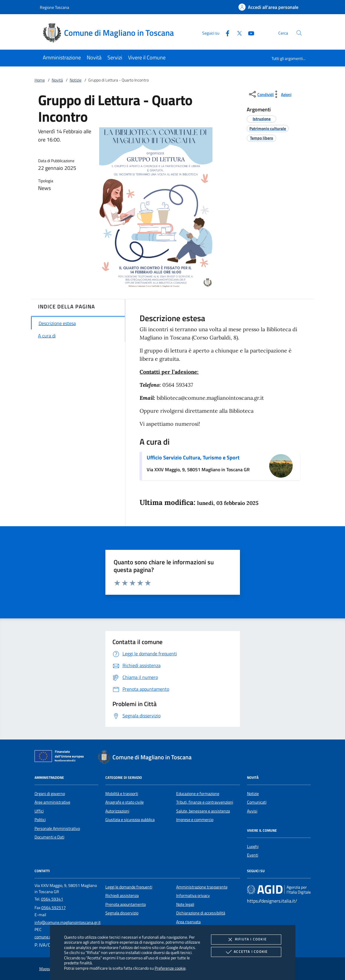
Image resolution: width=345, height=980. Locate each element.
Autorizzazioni (117, 811)
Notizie (76, 80)
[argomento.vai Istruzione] (262, 119)
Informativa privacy (193, 896)
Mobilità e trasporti (122, 794)
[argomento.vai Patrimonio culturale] (268, 128)
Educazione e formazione (198, 794)
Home (40, 80)
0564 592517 (54, 908)
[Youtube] (249, 33)
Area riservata (188, 922)
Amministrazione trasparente (202, 887)
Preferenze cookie (170, 968)
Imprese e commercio (195, 820)
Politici (40, 820)
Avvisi (252, 811)
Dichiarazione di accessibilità (201, 913)
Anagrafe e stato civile (125, 802)
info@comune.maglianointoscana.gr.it (68, 922)
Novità (57, 80)
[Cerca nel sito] (299, 33)
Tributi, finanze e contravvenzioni (205, 802)
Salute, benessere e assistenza (203, 811)
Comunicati (257, 802)
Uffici (39, 811)
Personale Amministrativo (57, 828)
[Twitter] (237, 33)
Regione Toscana (54, 7)
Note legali (185, 904)
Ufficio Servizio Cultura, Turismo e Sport (193, 458)
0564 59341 (52, 899)
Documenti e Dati (49, 837)
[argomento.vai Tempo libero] (261, 138)
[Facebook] (225, 33)
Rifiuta (246, 940)
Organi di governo (50, 794)
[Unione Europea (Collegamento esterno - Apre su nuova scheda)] (61, 757)
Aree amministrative (52, 802)
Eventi (253, 855)
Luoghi (253, 846)
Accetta (246, 952)
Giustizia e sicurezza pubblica (130, 820)
